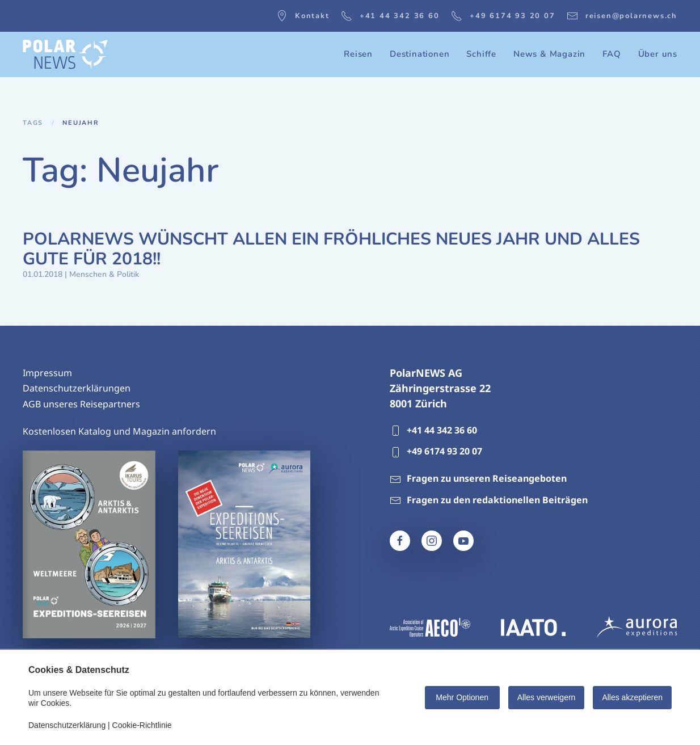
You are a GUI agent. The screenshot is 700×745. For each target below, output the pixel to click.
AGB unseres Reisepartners (81, 404)
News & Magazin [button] (549, 54)
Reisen (358, 54)
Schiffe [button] (481, 54)
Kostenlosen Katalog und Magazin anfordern (119, 431)
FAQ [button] (612, 54)
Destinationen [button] (419, 54)
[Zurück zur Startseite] (65, 54)
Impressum (47, 373)
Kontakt (303, 16)
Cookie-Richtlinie (142, 725)
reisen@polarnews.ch (622, 16)
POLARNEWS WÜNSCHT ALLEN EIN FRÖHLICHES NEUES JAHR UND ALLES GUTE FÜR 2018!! (331, 249)
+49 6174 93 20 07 (503, 16)
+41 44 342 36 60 (390, 16)
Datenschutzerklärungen (77, 388)
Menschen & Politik (104, 274)
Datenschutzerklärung (67, 725)
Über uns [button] (658, 54)
